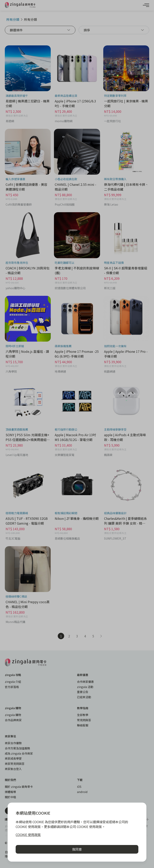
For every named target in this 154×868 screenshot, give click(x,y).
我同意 (77, 849)
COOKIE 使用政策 (28, 835)
